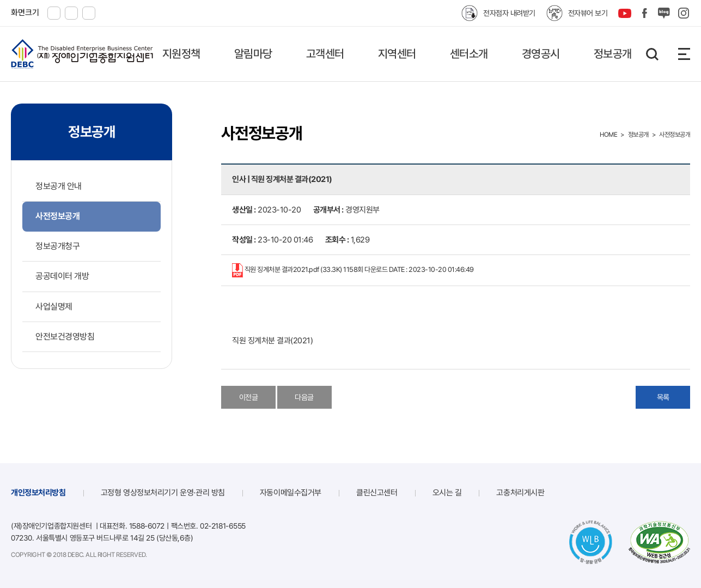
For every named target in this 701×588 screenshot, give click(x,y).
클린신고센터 (377, 493)
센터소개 (469, 54)
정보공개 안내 (59, 186)
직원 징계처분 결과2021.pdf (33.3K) (353, 270)
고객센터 (325, 54)
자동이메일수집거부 (291, 493)
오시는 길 (447, 493)
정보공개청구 (57, 246)
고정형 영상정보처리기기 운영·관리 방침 (163, 493)
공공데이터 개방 (62, 276)
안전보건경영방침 (65, 337)
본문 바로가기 (0, 0)
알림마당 (253, 54)
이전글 (249, 397)
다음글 (304, 397)
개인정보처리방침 (38, 493)
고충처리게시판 (520, 493)
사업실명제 (54, 307)
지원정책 (181, 54)
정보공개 (613, 54)
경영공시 (541, 54)
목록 (663, 397)
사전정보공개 (57, 216)
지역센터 (397, 54)
